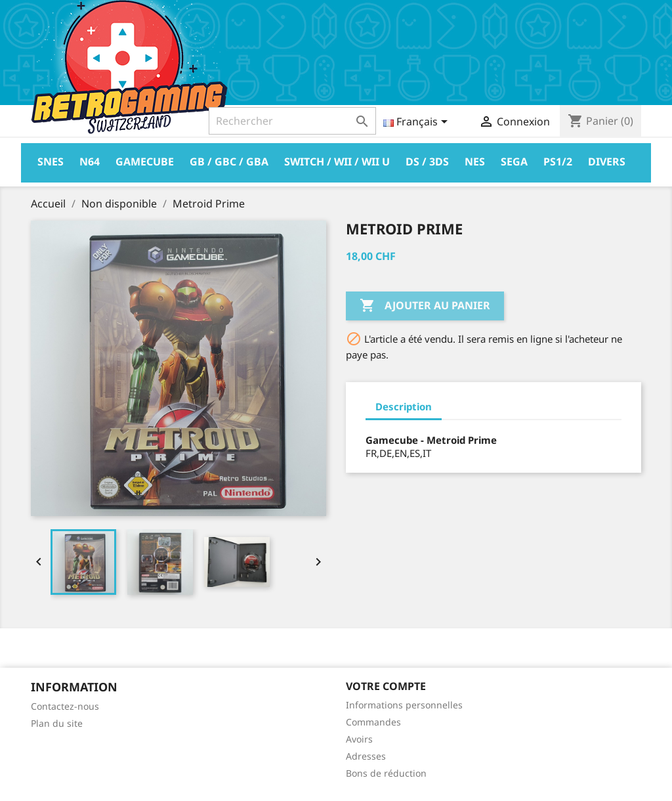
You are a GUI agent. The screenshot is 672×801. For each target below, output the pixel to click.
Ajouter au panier (425, 306)
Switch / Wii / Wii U (337, 162)
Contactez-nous (65, 706)
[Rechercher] (292, 121)
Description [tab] (404, 406)
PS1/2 (558, 162)
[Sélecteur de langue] (418, 123)
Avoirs (359, 739)
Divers (607, 162)
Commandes (373, 722)
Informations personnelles (404, 705)
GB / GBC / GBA (229, 162)
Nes (475, 162)
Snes (51, 162)
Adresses (366, 756)
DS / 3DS (427, 162)
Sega (514, 162)
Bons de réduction (386, 773)
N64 (90, 162)
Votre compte (386, 686)
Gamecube (145, 162)
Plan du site (57, 723)
